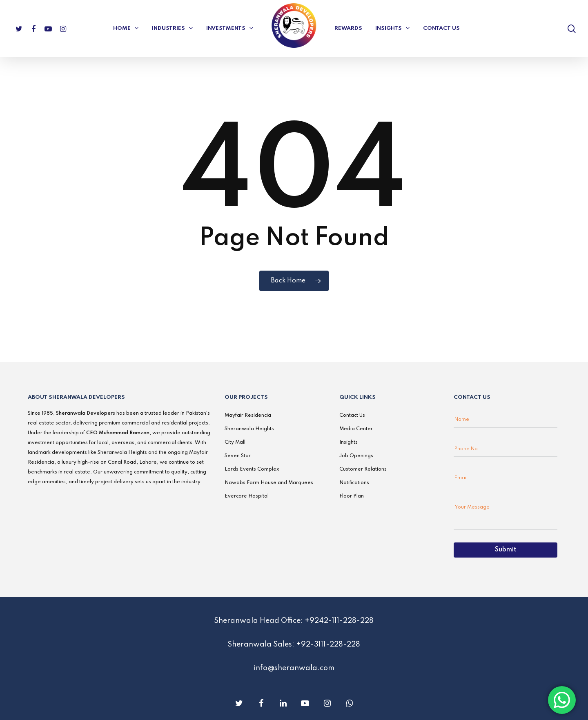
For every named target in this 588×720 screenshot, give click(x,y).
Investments (229, 29)
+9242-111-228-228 (339, 621)
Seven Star (238, 456)
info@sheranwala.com (294, 668)
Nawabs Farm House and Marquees (269, 483)
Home (126, 29)
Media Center (356, 429)
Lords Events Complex (252, 469)
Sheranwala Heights (249, 429)
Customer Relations (363, 469)
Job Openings (356, 456)
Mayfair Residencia (248, 416)
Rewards (348, 28)
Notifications (354, 483)
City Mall (235, 442)
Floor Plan (352, 496)
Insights (392, 29)
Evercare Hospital (247, 496)
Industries (172, 29)
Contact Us (352, 416)
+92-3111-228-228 (328, 644)
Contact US (441, 28)
